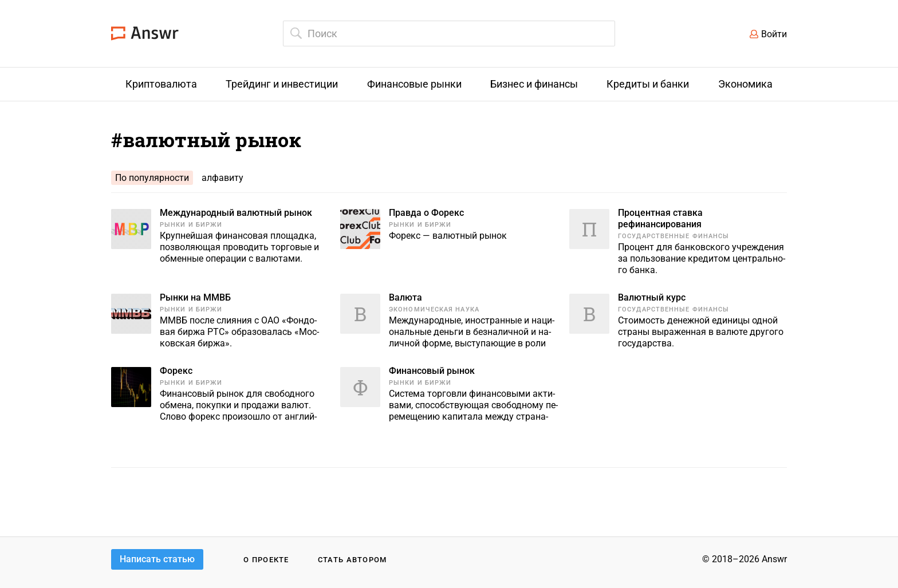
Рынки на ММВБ (195, 297)
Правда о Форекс (426, 213)
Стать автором (352, 560)
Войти (774, 34)
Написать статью (157, 559)
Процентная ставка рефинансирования (660, 218)
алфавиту (222, 178)
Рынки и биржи (191, 225)
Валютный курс (652, 297)
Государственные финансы (673, 236)
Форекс (176, 371)
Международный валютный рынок (236, 213)
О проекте (266, 560)
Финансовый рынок (432, 371)
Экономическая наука (434, 309)
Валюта (405, 297)
